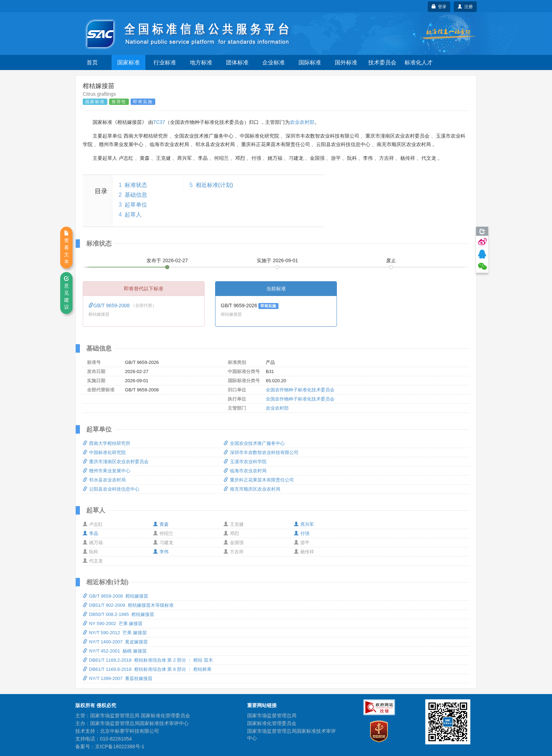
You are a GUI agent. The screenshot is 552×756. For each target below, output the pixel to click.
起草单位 (136, 205)
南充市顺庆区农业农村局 (252, 489)
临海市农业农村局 (245, 471)
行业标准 (165, 62)
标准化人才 (419, 62)
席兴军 (304, 524)
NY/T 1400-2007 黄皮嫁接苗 (115, 642)
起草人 (133, 215)
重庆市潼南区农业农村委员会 (116, 462)
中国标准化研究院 (104, 452)
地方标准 (201, 62)
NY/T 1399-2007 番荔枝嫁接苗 (118, 678)
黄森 (161, 524)
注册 (465, 7)
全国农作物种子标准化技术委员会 (300, 390)
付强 (302, 533)
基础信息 (136, 195)
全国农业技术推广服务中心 (254, 443)
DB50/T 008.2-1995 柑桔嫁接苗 (118, 614)
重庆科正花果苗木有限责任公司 (259, 480)
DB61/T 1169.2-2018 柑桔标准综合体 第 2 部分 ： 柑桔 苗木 (148, 660)
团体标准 (237, 62)
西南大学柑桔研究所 (106, 443)
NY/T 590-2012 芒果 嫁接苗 (115, 633)
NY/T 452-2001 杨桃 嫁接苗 (115, 651)
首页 (92, 62)
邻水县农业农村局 (104, 480)
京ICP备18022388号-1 (120, 746)
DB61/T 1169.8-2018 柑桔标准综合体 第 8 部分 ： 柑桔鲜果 (147, 669)
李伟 (161, 552)
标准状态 (136, 185)
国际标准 (310, 62)
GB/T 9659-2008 (110, 305)
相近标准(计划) (215, 185)
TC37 (159, 122)
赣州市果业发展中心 (106, 471)
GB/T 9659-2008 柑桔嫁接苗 (115, 596)
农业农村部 (302, 122)
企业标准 (274, 62)
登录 (439, 7)
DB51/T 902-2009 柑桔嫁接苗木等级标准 (128, 605)
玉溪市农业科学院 (245, 462)
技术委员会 (382, 62)
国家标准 (128, 62)
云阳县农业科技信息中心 (111, 489)
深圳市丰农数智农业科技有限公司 (261, 452)
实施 (277, 260)
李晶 (90, 533)
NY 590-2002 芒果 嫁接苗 (113, 623)
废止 (391, 260)
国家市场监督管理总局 (272, 716)
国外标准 (346, 62)
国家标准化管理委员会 (272, 723)
